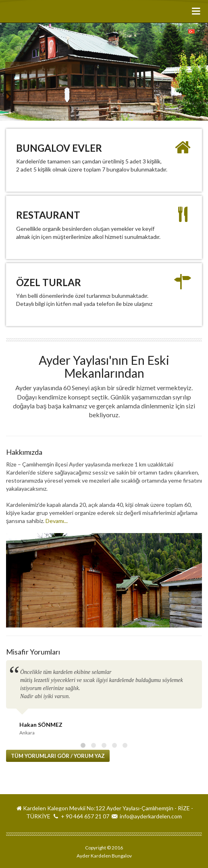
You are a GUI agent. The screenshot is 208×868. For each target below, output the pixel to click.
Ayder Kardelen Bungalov (35, 11)
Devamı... (57, 521)
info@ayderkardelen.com (151, 816)
